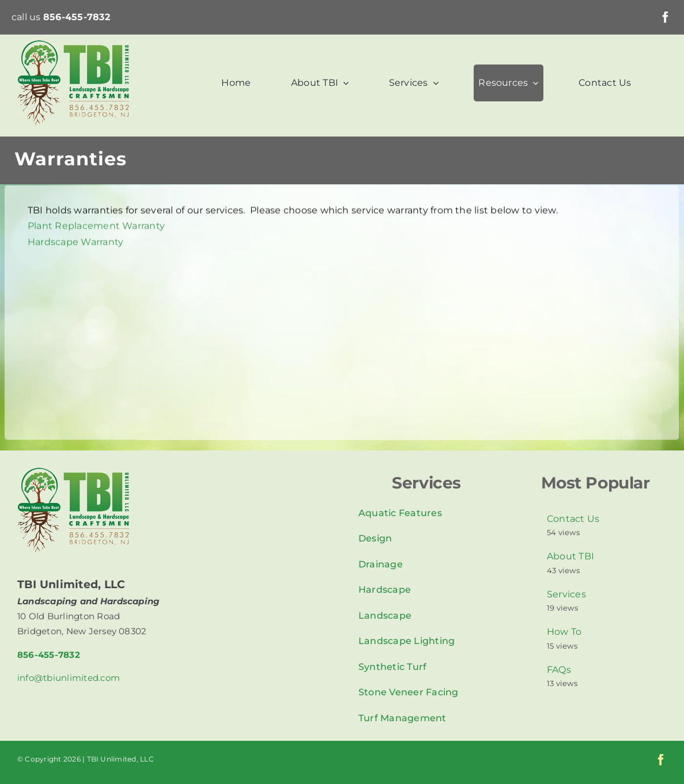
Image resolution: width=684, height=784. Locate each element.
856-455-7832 (77, 17)
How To (564, 632)
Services (566, 594)
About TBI (570, 556)
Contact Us (573, 519)
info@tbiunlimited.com (69, 678)
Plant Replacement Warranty (96, 227)
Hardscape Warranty (75, 243)
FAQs (559, 670)
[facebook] (666, 17)
